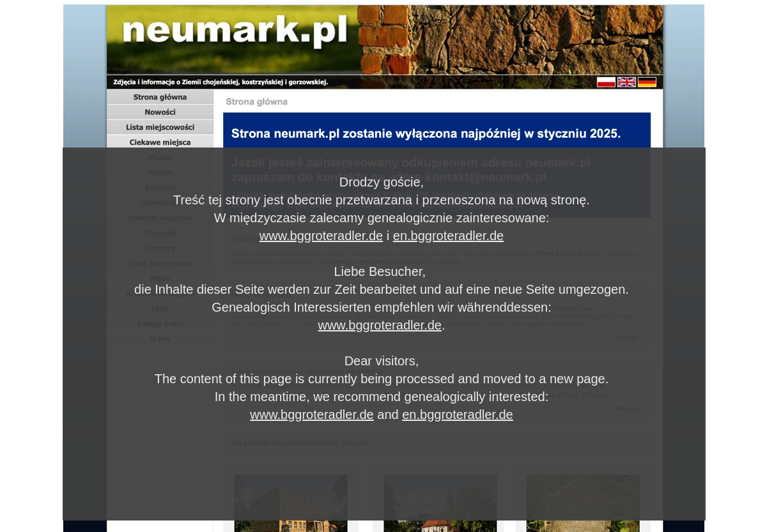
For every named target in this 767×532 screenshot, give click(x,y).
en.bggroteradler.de (448, 236)
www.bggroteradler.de (321, 236)
